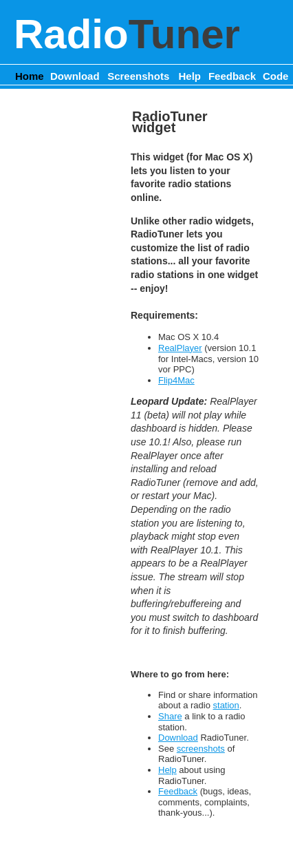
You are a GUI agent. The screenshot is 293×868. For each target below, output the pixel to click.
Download (75, 76)
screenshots (201, 749)
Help (190, 76)
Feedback (232, 76)
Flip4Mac (176, 380)
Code (276, 76)
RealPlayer (180, 348)
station (226, 705)
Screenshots (138, 76)
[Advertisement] (62, 316)
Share (170, 716)
